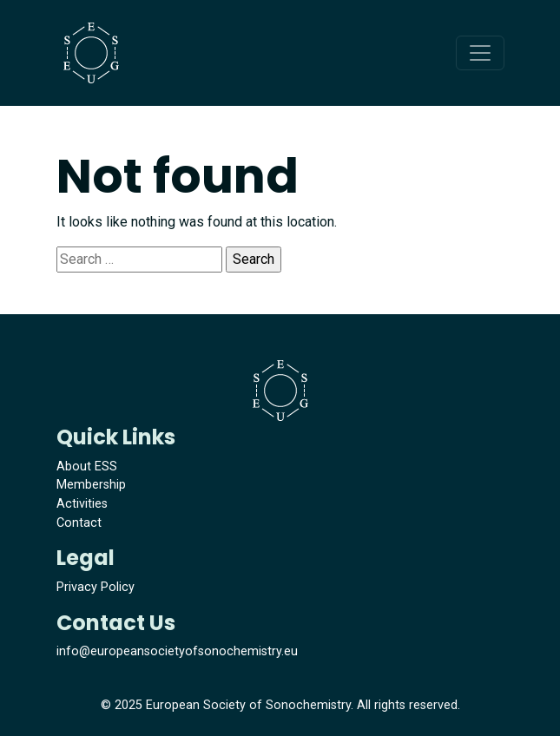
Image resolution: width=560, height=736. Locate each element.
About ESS (87, 467)
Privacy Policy (96, 587)
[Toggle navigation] (480, 53)
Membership (91, 485)
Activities (82, 504)
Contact (79, 523)
